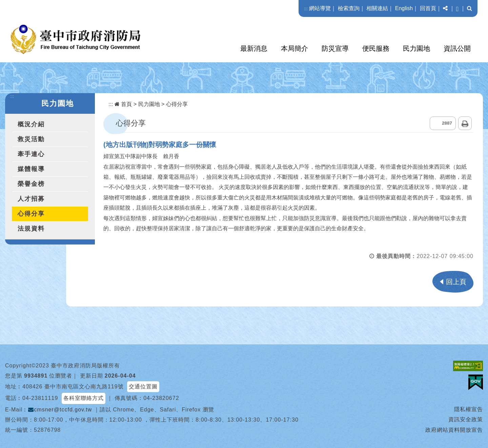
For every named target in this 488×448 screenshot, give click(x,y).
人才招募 (31, 199)
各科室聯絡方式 (84, 398)
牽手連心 (31, 154)
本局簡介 (294, 48)
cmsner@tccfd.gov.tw (60, 410)
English (404, 8)
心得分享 (31, 214)
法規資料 (31, 229)
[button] (445, 8)
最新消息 (254, 48)
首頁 (123, 104)
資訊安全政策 (466, 419)
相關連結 (377, 8)
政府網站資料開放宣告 (454, 430)
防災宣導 (335, 48)
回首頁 (428, 8)
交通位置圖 (143, 387)
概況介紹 (31, 124)
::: (306, 9)
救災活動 (31, 139)
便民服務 (376, 48)
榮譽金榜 (31, 184)
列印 (465, 123)
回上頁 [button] (456, 282)
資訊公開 (457, 48)
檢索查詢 (349, 8)
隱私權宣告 (469, 409)
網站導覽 (320, 8)
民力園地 (416, 48)
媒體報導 (31, 169)
